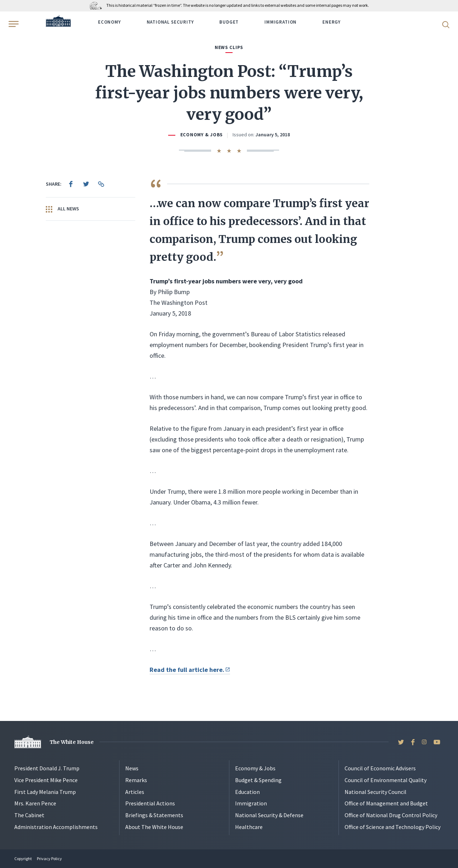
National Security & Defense (269, 815)
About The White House (154, 827)
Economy (109, 22)
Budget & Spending (258, 780)
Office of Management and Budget (386, 803)
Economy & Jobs (202, 135)
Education (247, 792)
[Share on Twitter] (86, 184)
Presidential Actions (150, 803)
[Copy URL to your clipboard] (101, 184)
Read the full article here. (190, 670)
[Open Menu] (13, 24)
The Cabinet (29, 815)
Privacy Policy (49, 859)
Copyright (23, 859)
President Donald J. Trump (47, 768)
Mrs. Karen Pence (35, 803)
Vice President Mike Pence (46, 780)
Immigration (281, 22)
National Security (170, 22)
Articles (135, 792)
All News (62, 209)
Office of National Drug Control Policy (391, 815)
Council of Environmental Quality (386, 780)
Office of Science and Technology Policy (393, 827)
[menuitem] (71, 184)
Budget (229, 22)
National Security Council (376, 792)
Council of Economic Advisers (380, 768)
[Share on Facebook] (71, 184)
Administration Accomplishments (56, 827)
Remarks (136, 780)
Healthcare (249, 827)
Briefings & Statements (154, 815)
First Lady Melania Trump (45, 792)
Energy (332, 22)
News (132, 768)
